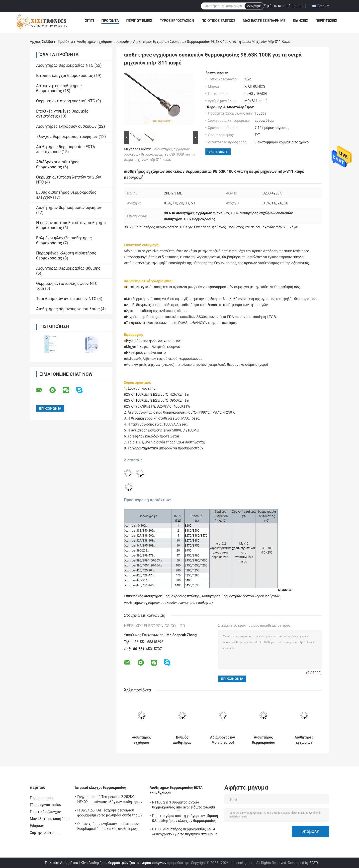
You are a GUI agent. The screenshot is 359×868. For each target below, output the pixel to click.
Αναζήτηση (254, 6)
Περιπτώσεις (326, 21)
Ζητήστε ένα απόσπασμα (283, 6)
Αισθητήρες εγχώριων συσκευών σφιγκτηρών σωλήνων (169, 603)
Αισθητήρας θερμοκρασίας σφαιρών (69, 208)
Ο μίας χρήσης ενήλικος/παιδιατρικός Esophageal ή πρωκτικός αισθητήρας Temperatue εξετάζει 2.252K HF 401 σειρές (108, 827)
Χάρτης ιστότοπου (45, 833)
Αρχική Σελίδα (41, 42)
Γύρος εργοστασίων (177, 21)
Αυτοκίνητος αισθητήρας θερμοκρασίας (59, 88)
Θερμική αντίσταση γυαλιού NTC (66, 101)
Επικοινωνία (218, 152)
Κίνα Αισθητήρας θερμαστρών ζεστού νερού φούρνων (123, 863)
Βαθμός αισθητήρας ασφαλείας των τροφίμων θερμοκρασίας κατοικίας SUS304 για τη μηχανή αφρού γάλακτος (182, 740)
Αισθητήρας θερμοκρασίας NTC (65, 65)
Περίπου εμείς (139, 21)
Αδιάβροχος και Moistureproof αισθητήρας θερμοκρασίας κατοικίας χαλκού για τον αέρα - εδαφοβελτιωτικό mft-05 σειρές (223, 740)
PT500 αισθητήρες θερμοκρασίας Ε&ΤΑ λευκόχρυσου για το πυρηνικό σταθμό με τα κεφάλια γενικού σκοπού (185, 832)
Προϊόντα (110, 21)
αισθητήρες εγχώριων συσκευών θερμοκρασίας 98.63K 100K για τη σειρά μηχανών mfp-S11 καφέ (159, 154)
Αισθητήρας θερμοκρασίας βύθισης (68, 268)
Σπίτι (89, 21)
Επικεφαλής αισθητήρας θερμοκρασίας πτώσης (162, 596)
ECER (314, 863)
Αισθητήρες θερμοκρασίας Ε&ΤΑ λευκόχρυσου (176, 790)
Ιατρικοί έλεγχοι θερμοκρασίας (65, 76)
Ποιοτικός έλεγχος (218, 21)
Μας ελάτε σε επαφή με (264, 21)
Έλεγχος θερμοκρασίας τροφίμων (67, 137)
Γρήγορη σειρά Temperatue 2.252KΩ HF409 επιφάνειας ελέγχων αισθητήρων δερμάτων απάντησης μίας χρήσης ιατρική (110, 800)
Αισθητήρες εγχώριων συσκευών (103, 42)
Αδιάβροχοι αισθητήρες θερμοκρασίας (58, 164)
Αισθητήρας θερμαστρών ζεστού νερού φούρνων (241, 596)
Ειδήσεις (301, 21)
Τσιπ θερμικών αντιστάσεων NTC (66, 299)
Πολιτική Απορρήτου (61, 863)
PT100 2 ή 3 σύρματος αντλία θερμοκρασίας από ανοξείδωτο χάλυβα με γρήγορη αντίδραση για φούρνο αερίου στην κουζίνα (185, 806)
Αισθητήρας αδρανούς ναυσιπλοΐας (68, 309)
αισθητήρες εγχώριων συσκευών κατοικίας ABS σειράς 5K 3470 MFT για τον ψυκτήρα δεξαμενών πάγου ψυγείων (142, 740)
